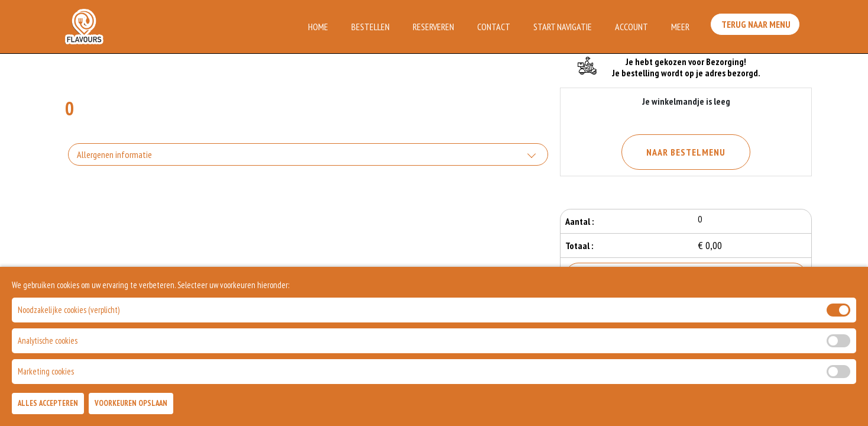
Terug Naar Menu (758, 25)
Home (318, 27)
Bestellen (370, 27)
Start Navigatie (563, 27)
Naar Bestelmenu (686, 152)
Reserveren (433, 27)
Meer (680, 27)
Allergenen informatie (114, 154)
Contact (494, 27)
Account (631, 27)
